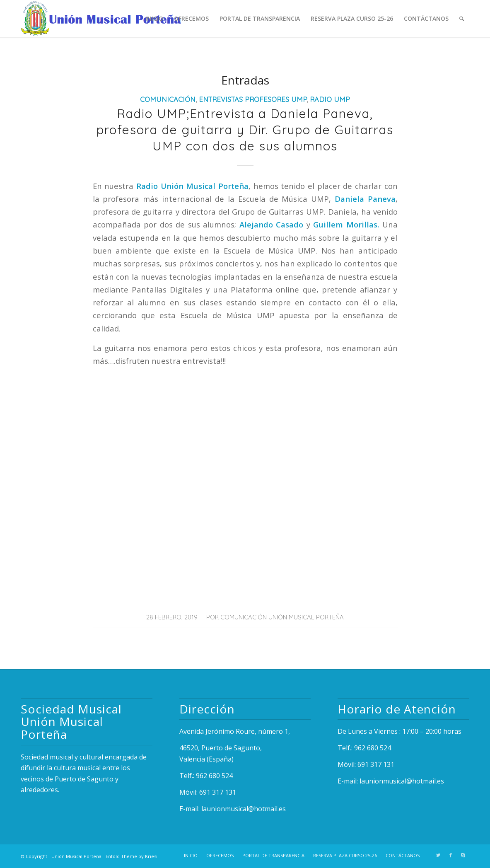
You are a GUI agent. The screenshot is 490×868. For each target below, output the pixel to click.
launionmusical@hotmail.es (244, 809)
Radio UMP (330, 99)
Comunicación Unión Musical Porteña (282, 617)
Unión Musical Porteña (76, 856)
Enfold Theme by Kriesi (132, 856)
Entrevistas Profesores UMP (253, 99)
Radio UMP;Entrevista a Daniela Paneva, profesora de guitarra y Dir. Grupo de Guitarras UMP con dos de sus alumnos (245, 130)
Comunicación (168, 99)
